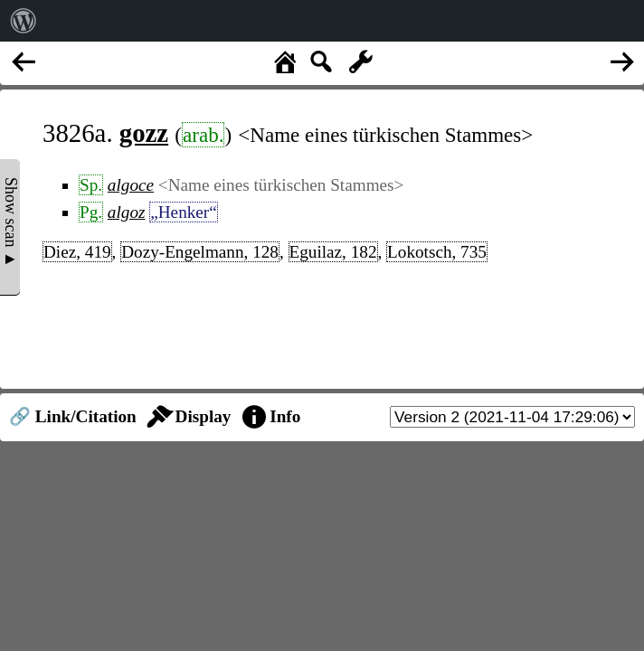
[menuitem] (24, 21)
